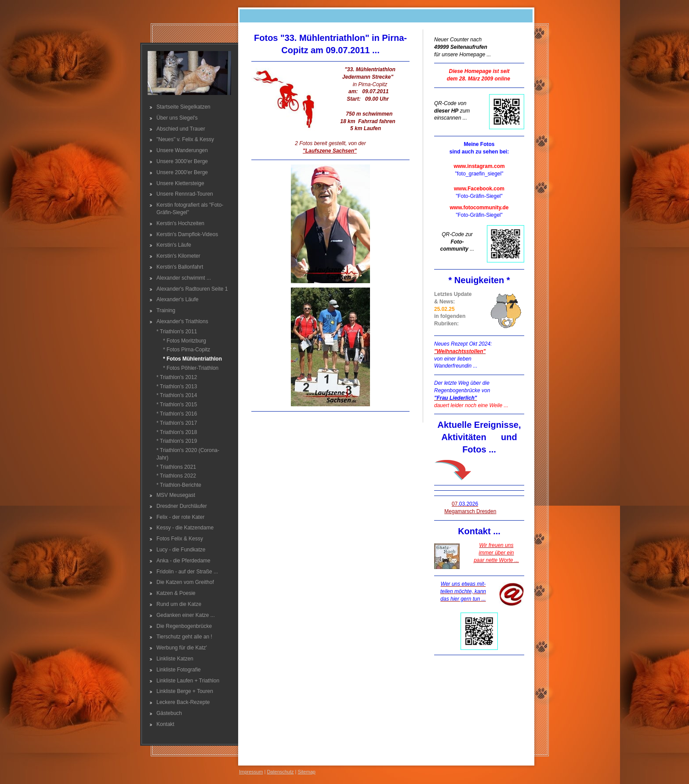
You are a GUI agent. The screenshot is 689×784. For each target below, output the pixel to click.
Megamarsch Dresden (470, 511)
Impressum (251, 772)
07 (465, 504)
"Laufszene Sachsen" (330, 151)
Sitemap (307, 772)
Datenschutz (280, 772)
